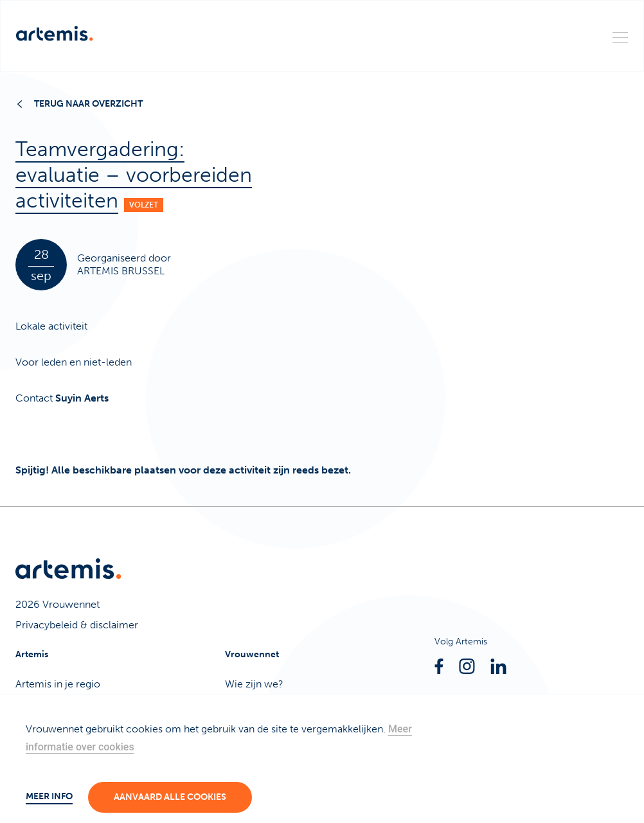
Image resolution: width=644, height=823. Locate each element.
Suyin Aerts (82, 398)
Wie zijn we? (254, 684)
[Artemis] (55, 33)
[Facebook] (439, 666)
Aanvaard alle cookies (170, 797)
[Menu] (620, 37)
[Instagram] (467, 666)
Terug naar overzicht (80, 104)
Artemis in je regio (58, 684)
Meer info (49, 796)
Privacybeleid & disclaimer (77, 625)
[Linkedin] (498, 666)
